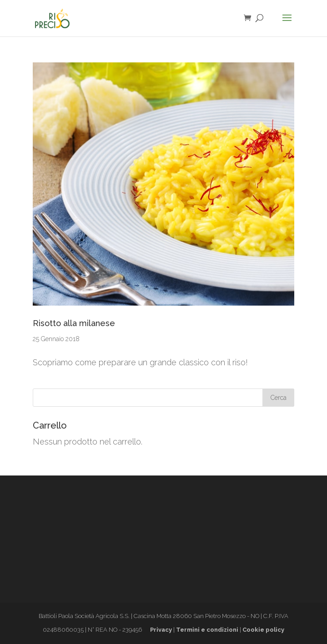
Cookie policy (263, 630)
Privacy (161, 630)
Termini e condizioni (207, 630)
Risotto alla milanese (74, 323)
